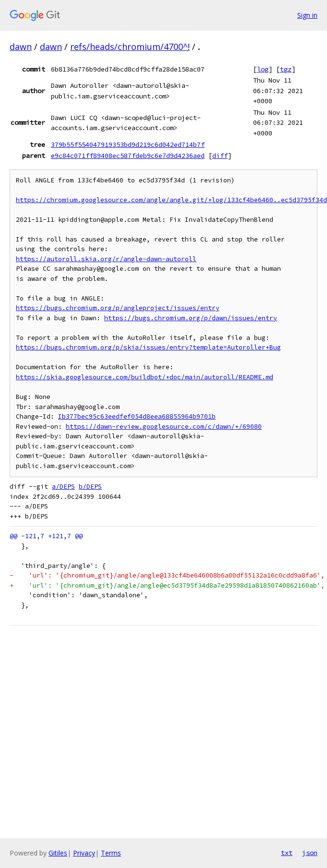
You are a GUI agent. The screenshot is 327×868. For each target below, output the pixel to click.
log (263, 69)
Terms (111, 853)
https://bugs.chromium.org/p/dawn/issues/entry (191, 318)
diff (220, 156)
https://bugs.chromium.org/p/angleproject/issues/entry (118, 308)
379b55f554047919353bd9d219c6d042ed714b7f (128, 145)
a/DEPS (63, 487)
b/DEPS (90, 487)
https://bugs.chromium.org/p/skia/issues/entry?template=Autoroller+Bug (148, 347)
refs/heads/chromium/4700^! (130, 47)
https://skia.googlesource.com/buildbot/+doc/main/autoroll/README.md (145, 377)
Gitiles (58, 853)
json (310, 853)
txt (287, 853)
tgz (286, 69)
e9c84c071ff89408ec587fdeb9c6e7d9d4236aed (128, 156)
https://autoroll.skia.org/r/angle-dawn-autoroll (106, 259)
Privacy (84, 853)
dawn (21, 47)
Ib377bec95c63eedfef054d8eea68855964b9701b (137, 416)
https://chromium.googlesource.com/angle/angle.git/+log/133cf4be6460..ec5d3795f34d (171, 200)
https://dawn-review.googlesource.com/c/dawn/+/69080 (164, 427)
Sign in (307, 15)
